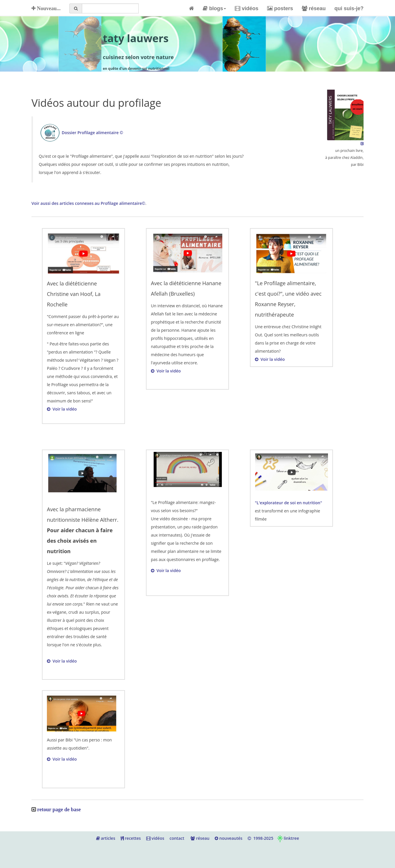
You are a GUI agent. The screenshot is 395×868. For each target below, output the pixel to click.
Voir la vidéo (62, 409)
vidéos (247, 8)
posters (280, 8)
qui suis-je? (349, 8)
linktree (288, 838)
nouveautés (229, 838)
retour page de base (59, 810)
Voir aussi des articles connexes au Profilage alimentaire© (88, 203)
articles (106, 838)
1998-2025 (260, 838)
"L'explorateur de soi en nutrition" (289, 503)
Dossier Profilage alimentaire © (92, 133)
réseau (314, 8)
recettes (131, 838)
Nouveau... (46, 8)
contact (177, 838)
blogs (214, 8)
